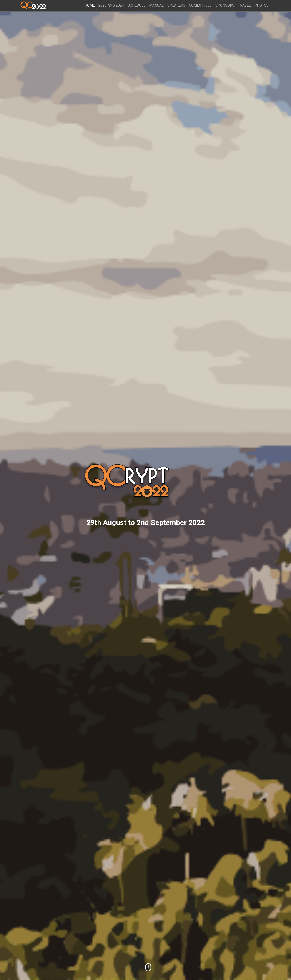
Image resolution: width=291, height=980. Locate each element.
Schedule (137, 5)
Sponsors (225, 5)
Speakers (176, 5)
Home (90, 5)
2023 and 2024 (111, 5)
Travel (244, 5)
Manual (156, 5)
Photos (262, 5)
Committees (200, 5)
